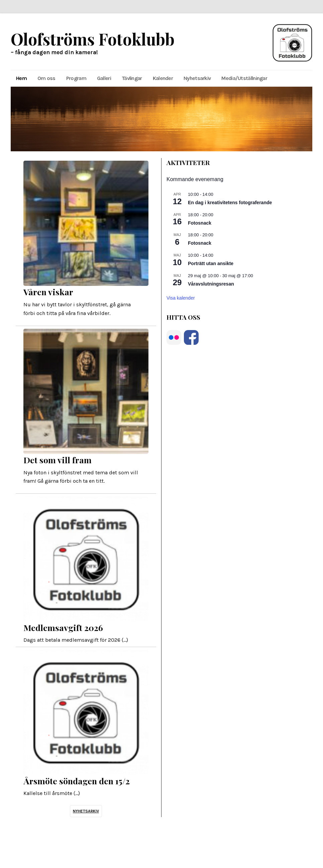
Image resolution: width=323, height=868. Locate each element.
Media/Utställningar (244, 78)
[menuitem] (21, 78)
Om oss (46, 78)
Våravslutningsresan (211, 284)
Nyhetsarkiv (197, 78)
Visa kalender (181, 298)
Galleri (104, 78)
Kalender (163, 78)
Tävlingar (132, 78)
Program (76, 78)
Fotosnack (200, 223)
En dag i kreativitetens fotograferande (230, 203)
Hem (21, 78)
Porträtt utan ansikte (211, 263)
